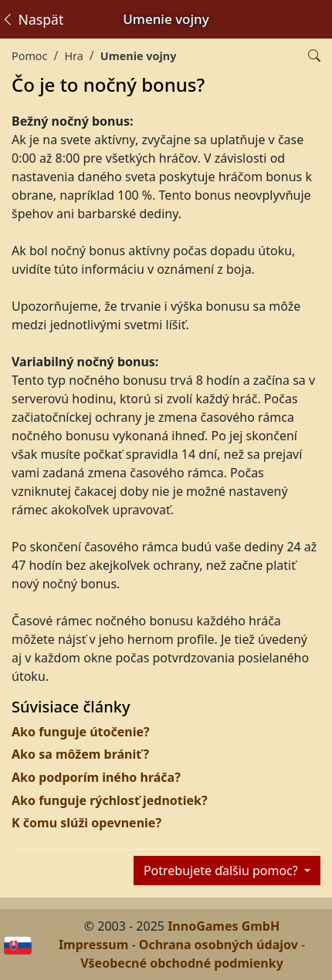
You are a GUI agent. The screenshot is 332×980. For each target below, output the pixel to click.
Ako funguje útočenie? (81, 732)
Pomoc (29, 56)
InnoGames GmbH (224, 926)
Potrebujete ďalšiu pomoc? (222, 871)
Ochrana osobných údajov (219, 945)
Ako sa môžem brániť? (80, 754)
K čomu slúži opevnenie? (86, 823)
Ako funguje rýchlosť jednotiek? (110, 800)
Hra (73, 56)
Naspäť (32, 19)
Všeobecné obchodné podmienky (182, 963)
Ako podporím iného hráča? (96, 777)
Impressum (93, 945)
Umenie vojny (139, 56)
